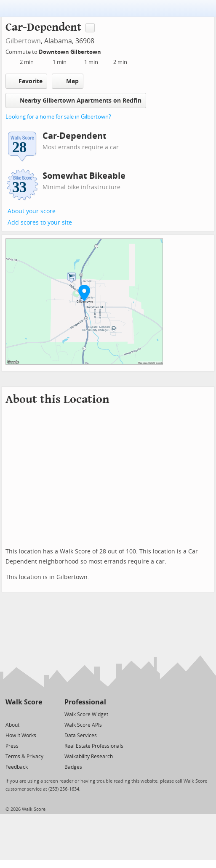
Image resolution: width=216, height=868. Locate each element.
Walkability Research (89, 757)
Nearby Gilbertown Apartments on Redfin (76, 100)
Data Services (81, 736)
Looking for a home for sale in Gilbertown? (58, 117)
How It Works (21, 736)
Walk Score (24, 702)
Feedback (17, 767)
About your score (32, 211)
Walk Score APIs (83, 725)
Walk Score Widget (86, 715)
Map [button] (68, 81)
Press (12, 746)
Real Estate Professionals (94, 746)
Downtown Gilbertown (71, 52)
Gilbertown (23, 41)
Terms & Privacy (24, 757)
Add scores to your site (40, 223)
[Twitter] (10, 714)
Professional (85, 702)
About (12, 725)
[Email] (36, 714)
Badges (73, 767)
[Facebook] (23, 714)
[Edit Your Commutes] (107, 51)
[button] (84, 293)
